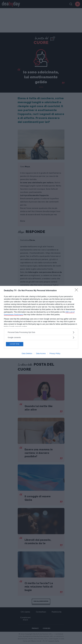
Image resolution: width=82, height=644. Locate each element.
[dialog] (41, 322)
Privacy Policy (55, 354)
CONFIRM (15, 344)
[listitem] (41, 332)
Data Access (41, 354)
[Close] (77, 291)
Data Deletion (27, 354)
